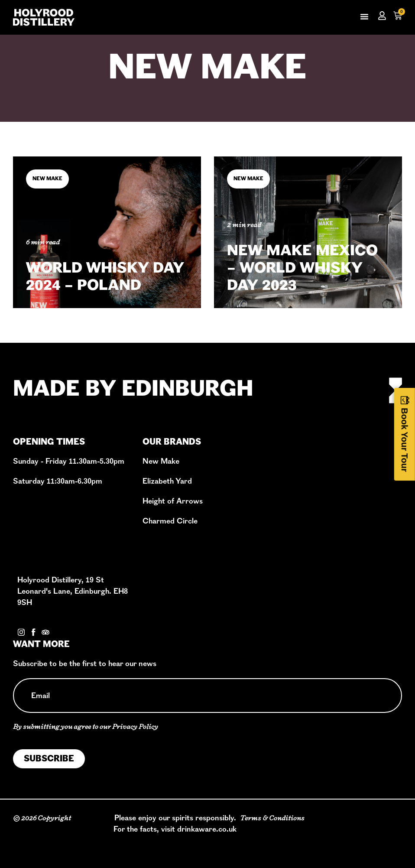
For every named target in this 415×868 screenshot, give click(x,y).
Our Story (293, 465)
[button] (364, 16)
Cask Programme (307, 499)
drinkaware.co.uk (207, 829)
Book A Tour (298, 476)
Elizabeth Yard (167, 481)
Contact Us (36, 622)
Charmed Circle (170, 521)
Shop (286, 487)
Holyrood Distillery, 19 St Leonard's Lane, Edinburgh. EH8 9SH (73, 591)
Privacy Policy (135, 727)
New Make (207, 70)
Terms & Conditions (272, 818)
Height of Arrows (173, 501)
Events (289, 510)
